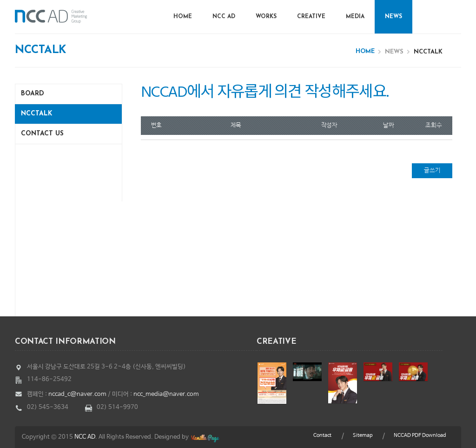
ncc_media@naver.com (166, 394)
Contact (322, 435)
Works (266, 17)
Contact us (42, 134)
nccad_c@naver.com (77, 394)
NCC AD (224, 17)
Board (33, 94)
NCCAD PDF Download (420, 435)
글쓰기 (432, 171)
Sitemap (363, 435)
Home (183, 17)
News (393, 17)
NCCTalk (36, 114)
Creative (311, 17)
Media (355, 17)
